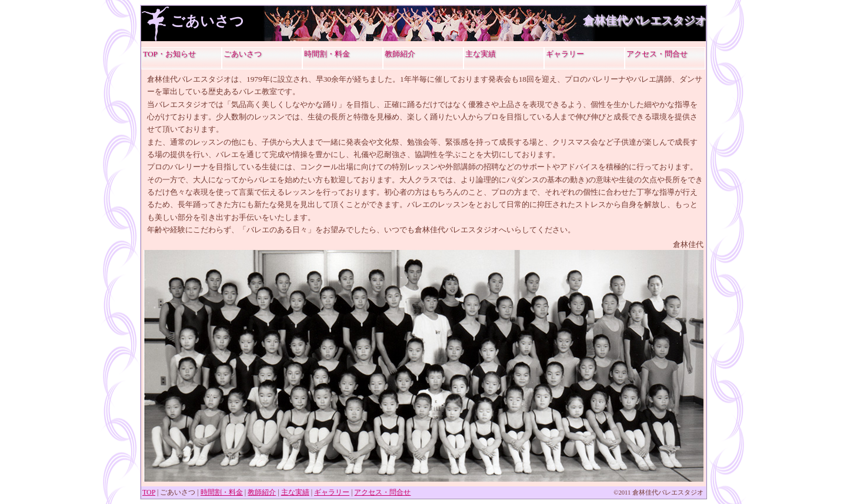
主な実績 (481, 54)
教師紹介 (400, 54)
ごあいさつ (243, 54)
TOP (149, 492)
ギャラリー (565, 54)
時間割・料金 (327, 54)
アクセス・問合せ (657, 54)
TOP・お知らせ (169, 54)
